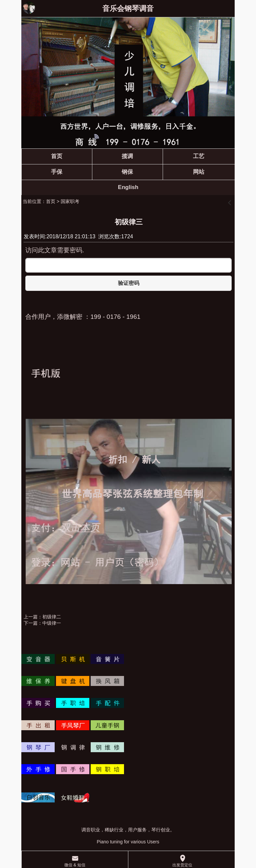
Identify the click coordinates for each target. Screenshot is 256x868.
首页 (51, 201)
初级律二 (52, 617)
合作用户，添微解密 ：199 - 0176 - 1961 (83, 317)
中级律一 (52, 623)
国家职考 (70, 201)
